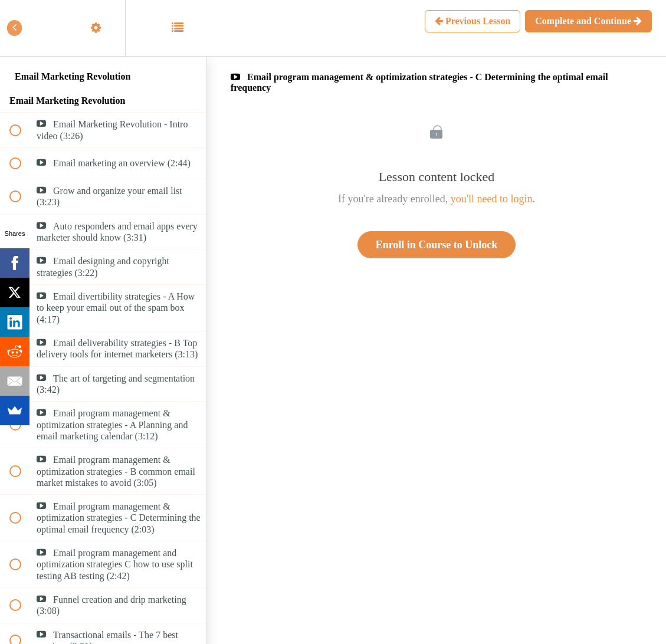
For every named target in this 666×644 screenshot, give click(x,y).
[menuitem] (103, 28)
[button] (22, 28)
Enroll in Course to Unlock (437, 245)
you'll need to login (492, 199)
